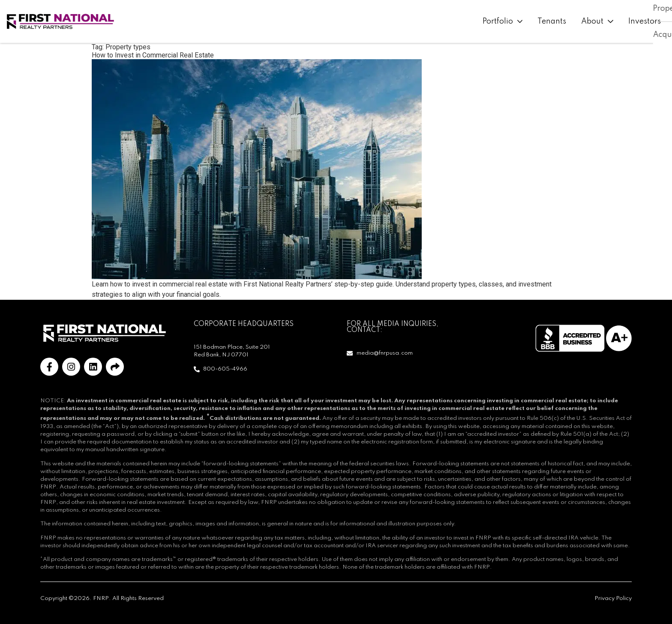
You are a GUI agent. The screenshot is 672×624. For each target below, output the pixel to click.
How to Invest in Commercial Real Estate (153, 55)
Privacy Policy (613, 598)
